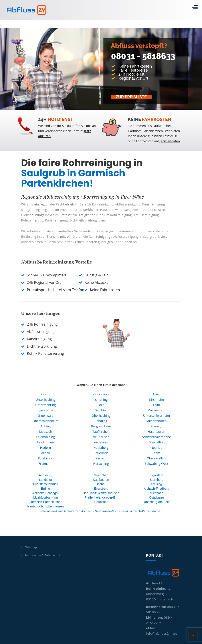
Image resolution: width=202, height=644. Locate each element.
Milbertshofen (156, 421)
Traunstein (101, 502)
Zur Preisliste (133, 97)
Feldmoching (46, 437)
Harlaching (101, 464)
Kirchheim (156, 399)
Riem (156, 453)
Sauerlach (101, 453)
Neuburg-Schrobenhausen (46, 506)
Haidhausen (156, 432)
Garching (101, 410)
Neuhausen (101, 437)
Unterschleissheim (157, 416)
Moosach (45, 432)
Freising (156, 484)
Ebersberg (101, 489)
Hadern (46, 448)
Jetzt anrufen (170, 141)
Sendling (101, 421)
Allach (45, 453)
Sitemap (31, 547)
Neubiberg (101, 448)
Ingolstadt (157, 475)
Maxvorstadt (156, 410)
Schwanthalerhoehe (156, 437)
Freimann (46, 464)
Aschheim (101, 442)
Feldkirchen (46, 442)
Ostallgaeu (156, 497)
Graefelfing (156, 442)
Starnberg (156, 480)
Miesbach (156, 493)
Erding (46, 489)
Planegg (156, 426)
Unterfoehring (46, 405)
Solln (101, 405)
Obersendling (156, 458)
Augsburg (46, 475)
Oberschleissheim (46, 421)
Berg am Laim (101, 426)
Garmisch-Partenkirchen (46, 502)
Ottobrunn (101, 394)
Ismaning (101, 399)
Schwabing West (156, 464)
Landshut (46, 480)
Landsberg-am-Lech (156, 502)
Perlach (101, 458)
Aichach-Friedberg (156, 489)
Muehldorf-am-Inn (46, 497)
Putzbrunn (46, 458)
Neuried (157, 448)
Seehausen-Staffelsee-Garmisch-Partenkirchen (129, 511)
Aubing (46, 426)
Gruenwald (46, 416)
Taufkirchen (101, 432)
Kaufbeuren (101, 480)
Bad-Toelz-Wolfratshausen (101, 493)
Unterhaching (46, 399)
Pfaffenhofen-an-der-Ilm (101, 497)
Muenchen (101, 475)
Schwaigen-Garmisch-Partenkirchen (65, 511)
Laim (156, 405)
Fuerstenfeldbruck (46, 484)
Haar (156, 394)
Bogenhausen (46, 410)
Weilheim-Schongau (45, 493)
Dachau (101, 484)
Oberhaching (101, 416)
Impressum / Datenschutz (44, 555)
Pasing (46, 394)
